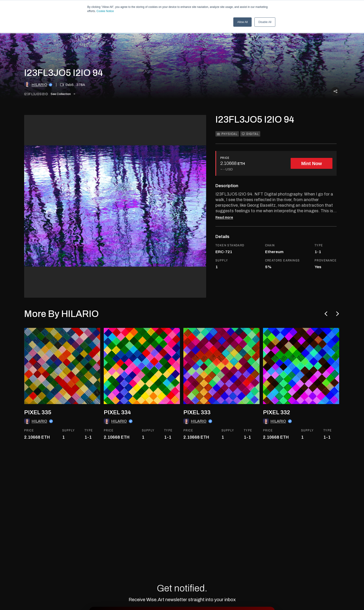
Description (227, 186)
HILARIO (39, 85)
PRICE (225, 158)
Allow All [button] (242, 22)
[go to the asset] (62, 366)
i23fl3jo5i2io (36, 94)
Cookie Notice (105, 11)
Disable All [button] (265, 22)
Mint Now (312, 163)
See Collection (63, 94)
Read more (224, 218)
